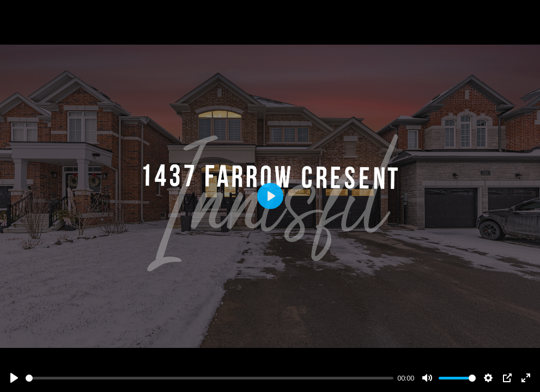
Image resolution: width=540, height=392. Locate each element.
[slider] (210, 378)
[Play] (14, 378)
